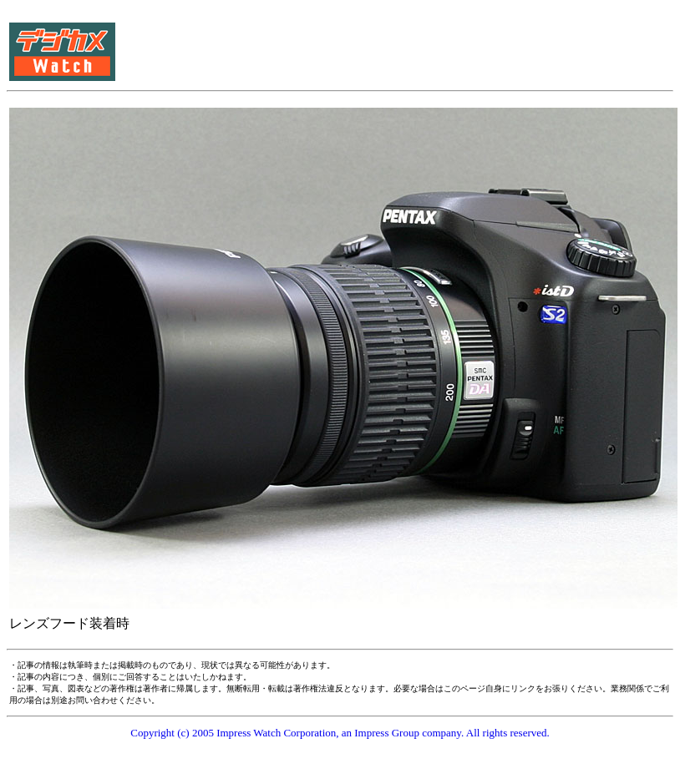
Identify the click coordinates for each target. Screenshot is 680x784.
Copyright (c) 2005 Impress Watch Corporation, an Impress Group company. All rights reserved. (340, 733)
